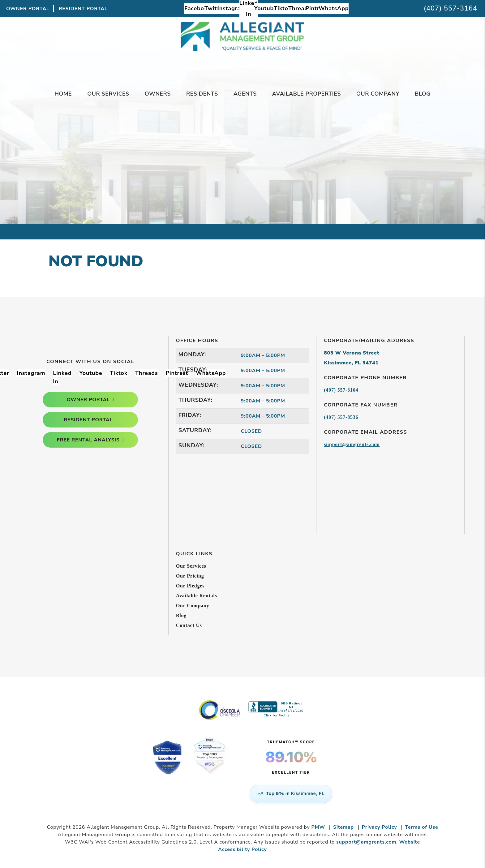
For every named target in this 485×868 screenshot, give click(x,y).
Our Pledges (190, 586)
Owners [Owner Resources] (158, 94)
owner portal (88, 400)
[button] (197, 9)
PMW (318, 827)
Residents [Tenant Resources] (202, 94)
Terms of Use (422, 827)
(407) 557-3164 (451, 8)
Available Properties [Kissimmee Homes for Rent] (307, 94)
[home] (242, 49)
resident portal (88, 420)
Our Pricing (190, 576)
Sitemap (343, 827)
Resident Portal (83, 9)
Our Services (191, 566)
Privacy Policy (380, 827)
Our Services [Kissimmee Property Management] (108, 94)
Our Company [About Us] (378, 94)
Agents (245, 94)
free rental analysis (88, 440)
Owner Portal (28, 9)
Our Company (193, 606)
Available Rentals (197, 596)
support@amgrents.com (352, 444)
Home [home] (63, 94)
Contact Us (189, 625)
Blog (423, 94)
